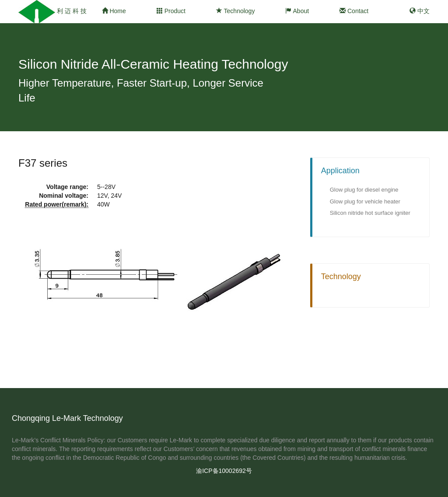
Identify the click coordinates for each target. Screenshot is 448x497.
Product (171, 11)
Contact (354, 11)
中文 (420, 11)
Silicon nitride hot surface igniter (370, 213)
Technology (235, 11)
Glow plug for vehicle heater (365, 201)
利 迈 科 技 (72, 11)
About (297, 11)
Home (114, 11)
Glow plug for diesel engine (364, 190)
